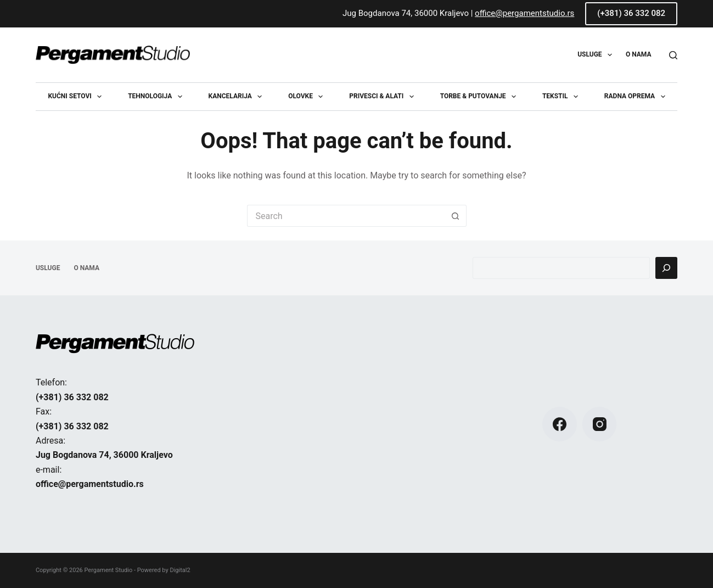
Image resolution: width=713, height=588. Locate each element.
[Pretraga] (666, 268)
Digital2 (180, 570)
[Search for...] (346, 216)
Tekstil (562, 97)
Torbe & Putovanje (480, 97)
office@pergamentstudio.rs (524, 13)
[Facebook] (560, 424)
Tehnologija (157, 97)
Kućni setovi (77, 97)
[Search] (673, 55)
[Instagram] (600, 424)
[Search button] (456, 216)
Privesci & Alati (383, 97)
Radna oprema (637, 97)
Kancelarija (238, 97)
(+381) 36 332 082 (631, 13)
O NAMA (639, 54)
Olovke (308, 97)
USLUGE (597, 55)
